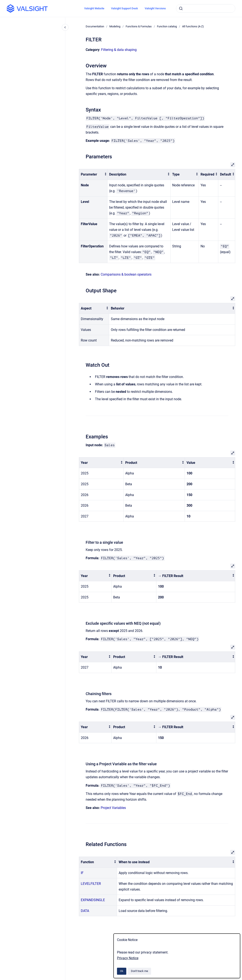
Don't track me (140, 971)
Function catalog (167, 26)
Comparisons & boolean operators (126, 274)
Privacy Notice (128, 958)
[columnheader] (93, 175)
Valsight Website (94, 8)
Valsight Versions (155, 8)
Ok (122, 971)
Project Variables (113, 808)
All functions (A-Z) (193, 26)
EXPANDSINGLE (93, 900)
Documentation (95, 26)
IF (82, 873)
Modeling (115, 26)
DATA (85, 911)
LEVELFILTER (91, 884)
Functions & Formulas (139, 26)
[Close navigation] (65, 27)
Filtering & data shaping (119, 50)
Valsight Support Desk (124, 8)
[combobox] (206, 8)
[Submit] (181, 8)
